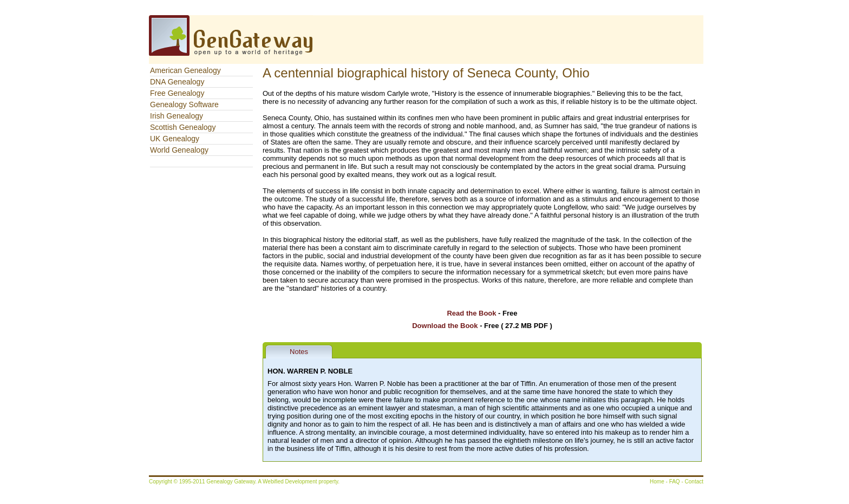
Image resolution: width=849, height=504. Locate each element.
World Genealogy (179, 150)
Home (657, 482)
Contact (694, 482)
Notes (299, 352)
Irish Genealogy (177, 116)
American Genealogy (185, 70)
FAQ (675, 482)
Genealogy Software (184, 104)
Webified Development (290, 482)
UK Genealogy (175, 139)
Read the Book (471, 313)
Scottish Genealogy (183, 127)
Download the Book (445, 326)
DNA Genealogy (177, 82)
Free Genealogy (177, 93)
